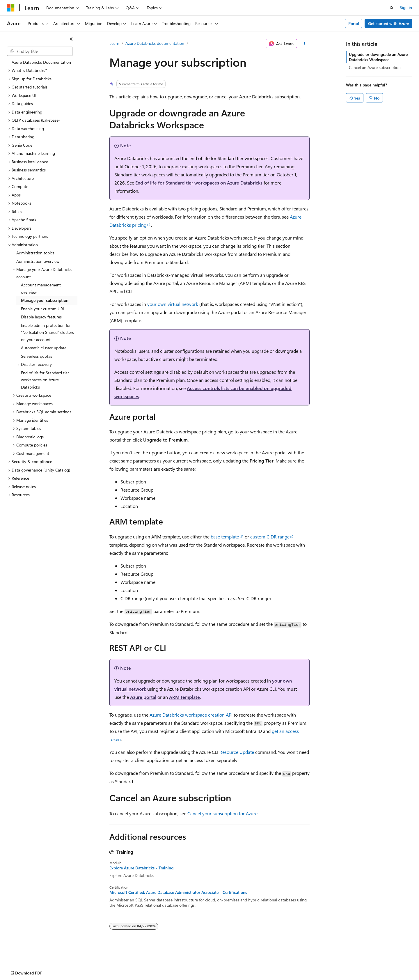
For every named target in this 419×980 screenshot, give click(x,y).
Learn (114, 43)
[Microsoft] (11, 8)
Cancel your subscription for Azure (222, 813)
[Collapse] (71, 39)
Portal (354, 23)
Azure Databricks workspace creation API (191, 715)
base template (225, 537)
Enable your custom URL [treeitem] (43, 309)
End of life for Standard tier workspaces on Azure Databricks (199, 183)
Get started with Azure (388, 23)
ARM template (184, 697)
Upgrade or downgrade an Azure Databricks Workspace (378, 57)
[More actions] (305, 44)
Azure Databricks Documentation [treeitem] (41, 62)
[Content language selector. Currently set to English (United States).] (34, 972)
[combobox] (40, 51)
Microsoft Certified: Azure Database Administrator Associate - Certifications (178, 892)
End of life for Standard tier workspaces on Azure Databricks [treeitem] (45, 380)
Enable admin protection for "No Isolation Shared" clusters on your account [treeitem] (47, 332)
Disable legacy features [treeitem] (41, 317)
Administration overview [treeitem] (38, 261)
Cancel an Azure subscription (375, 67)
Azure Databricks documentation (155, 43)
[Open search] (392, 8)
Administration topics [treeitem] (35, 253)
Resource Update (237, 752)
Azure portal (143, 697)
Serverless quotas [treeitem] (37, 356)
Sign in (406, 7)
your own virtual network (173, 304)
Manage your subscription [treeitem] (45, 300)
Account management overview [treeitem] (41, 288)
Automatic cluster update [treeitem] (44, 348)
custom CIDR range (270, 537)
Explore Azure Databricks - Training (141, 868)
